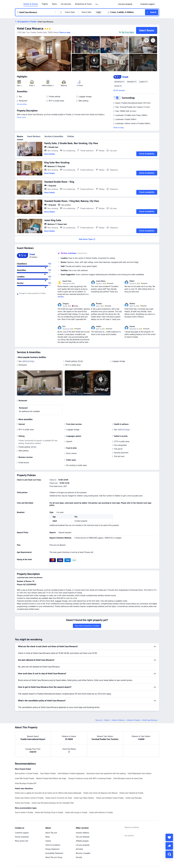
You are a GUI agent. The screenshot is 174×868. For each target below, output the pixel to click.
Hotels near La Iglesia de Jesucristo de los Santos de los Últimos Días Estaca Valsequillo (48, 776)
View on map (119, 128)
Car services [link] (66, 4)
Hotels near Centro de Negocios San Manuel (100, 776)
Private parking (71, 361)
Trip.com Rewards (83, 819)
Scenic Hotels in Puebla (24, 795)
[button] (97, 4)
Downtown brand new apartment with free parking (106, 756)
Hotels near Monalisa (134, 781)
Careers (48, 824)
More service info (22, 824)
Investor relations (82, 815)
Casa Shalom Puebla (48, 756)
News (48, 819)
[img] (44, 54)
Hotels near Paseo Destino (84, 781)
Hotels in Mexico (118, 703)
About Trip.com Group (54, 840)
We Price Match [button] (128, 32)
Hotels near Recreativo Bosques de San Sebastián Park (53, 786)
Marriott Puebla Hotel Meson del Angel (51, 761)
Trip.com (99, 703)
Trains (54, 4)
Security (79, 840)
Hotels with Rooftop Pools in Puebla (49, 795)
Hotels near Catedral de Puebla (131, 776)
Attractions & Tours (83, 4)
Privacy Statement (52, 832)
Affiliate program (82, 824)
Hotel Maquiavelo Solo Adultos (139, 756)
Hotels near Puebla (22, 786)
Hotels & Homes (31, 4)
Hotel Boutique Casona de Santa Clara (128, 761)
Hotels (107, 703)
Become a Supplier (83, 836)
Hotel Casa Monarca (30, 29)
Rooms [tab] (20, 136)
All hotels (79, 832)
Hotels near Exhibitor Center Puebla (110, 781)
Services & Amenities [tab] (54, 136)
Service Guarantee (22, 819)
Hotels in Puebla (133, 703)
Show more (21, 117)
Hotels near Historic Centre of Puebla (29, 781)
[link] (125, 4)
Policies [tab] (71, 136)
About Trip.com (51, 815)
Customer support (22, 815)
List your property (83, 828)
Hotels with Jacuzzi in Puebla (76, 795)
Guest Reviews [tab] (34, 136)
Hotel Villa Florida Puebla (25, 761)
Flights (45, 4)
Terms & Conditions (53, 828)
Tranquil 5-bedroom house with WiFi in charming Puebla (90, 761)
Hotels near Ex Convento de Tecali (59, 781)
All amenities (22, 104)
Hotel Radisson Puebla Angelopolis (71, 756)
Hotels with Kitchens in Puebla (101, 795)
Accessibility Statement (54, 836)
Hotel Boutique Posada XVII (26, 766)
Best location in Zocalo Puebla (26, 756)
